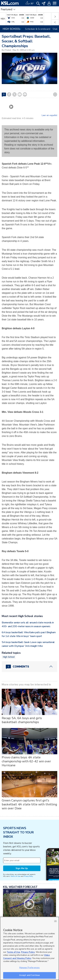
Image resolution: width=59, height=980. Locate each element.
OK (55, 921)
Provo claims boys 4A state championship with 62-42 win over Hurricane (26, 761)
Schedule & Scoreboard (38, 29)
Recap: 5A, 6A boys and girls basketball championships (22, 720)
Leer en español (49, 115)
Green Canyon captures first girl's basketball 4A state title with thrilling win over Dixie (29, 804)
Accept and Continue (29, 975)
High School (9, 657)
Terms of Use (15, 876)
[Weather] (30, 3)
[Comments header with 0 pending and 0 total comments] (29, 667)
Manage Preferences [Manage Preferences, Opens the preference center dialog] (29, 968)
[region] (29, 948)
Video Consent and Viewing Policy (26, 957)
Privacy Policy (28, 876)
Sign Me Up (22, 868)
